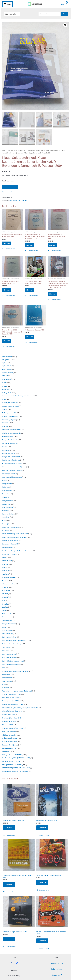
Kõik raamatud (12, 148)
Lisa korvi (10, 184)
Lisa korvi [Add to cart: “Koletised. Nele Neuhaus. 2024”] (43, 830)
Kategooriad (22, 148)
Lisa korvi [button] (9, 242)
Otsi (64, 11)
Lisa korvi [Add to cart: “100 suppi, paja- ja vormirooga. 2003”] (43, 885)
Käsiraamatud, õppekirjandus (36, 148)
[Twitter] (17, 966)
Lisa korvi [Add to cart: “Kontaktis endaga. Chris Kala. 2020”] (9, 942)
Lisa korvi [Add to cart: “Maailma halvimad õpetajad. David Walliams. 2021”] (43, 944)
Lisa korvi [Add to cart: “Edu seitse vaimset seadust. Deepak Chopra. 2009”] (9, 887)
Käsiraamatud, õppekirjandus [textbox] (12, 11)
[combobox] (12, 11)
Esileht (4, 148)
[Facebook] (12, 966)
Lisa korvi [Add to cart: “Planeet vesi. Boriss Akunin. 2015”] (9, 830)
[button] (65, 22)
